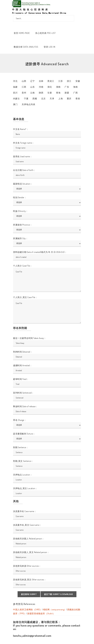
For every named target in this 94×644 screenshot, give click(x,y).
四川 (15, 93)
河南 (41, 87)
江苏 (61, 81)
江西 (24, 87)
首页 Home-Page (22, 33)
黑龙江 (51, 81)
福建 (15, 87)
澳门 (15, 104)
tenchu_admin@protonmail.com (32, 636)
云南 (32, 93)
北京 (43, 99)
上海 (61, 99)
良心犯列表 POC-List (45, 33)
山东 (32, 87)
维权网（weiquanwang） (55, 610)
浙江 (69, 81)
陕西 (41, 93)
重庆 (69, 99)
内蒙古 (16, 99)
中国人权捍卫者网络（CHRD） (28, 610)
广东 (67, 87)
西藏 (35, 99)
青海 (58, 93)
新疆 (67, 93)
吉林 (41, 81)
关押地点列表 (28, 104)
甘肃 (50, 93)
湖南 (58, 87)
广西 (75, 93)
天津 (52, 99)
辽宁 (32, 81)
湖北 (50, 87)
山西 (24, 81)
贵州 (24, 93)
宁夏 (26, 99)
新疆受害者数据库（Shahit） (41, 614)
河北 (15, 81)
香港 (78, 99)
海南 (75, 87)
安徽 (78, 81)
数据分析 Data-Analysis (26, 47)
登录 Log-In (49, 47)
